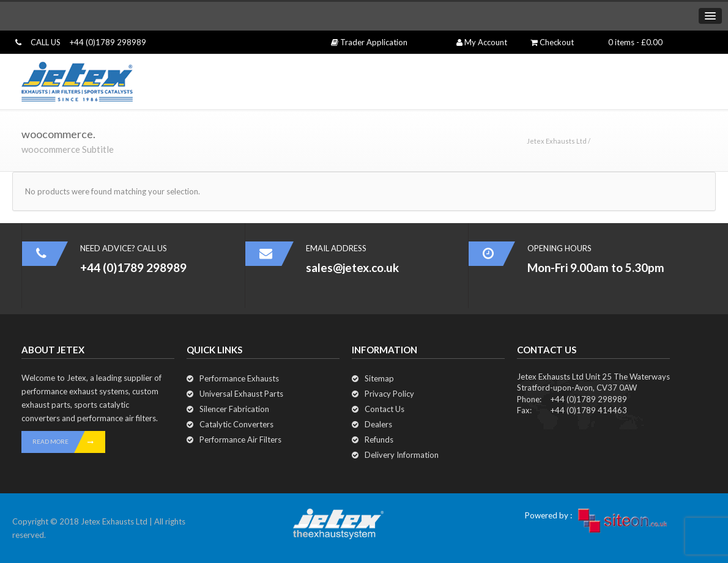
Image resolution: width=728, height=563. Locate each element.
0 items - (635, 42)
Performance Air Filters (240, 440)
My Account (482, 42)
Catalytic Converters (236, 424)
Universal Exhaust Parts (241, 394)
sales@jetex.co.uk (352, 267)
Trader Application (369, 42)
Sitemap (379, 378)
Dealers (378, 424)
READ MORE (69, 442)
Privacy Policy (389, 394)
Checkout (552, 42)
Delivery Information (402, 455)
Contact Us (384, 409)
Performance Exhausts (239, 378)
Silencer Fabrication (234, 409)
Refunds (379, 440)
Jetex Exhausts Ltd (557, 141)
